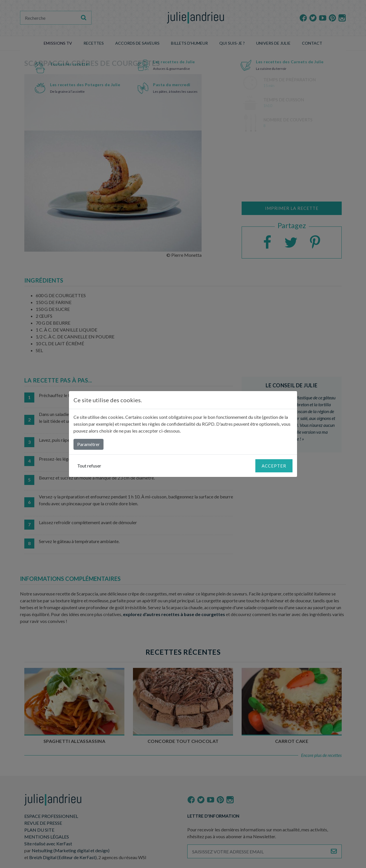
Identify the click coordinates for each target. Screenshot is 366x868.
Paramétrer (88, 444)
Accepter (274, 466)
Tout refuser (89, 466)
